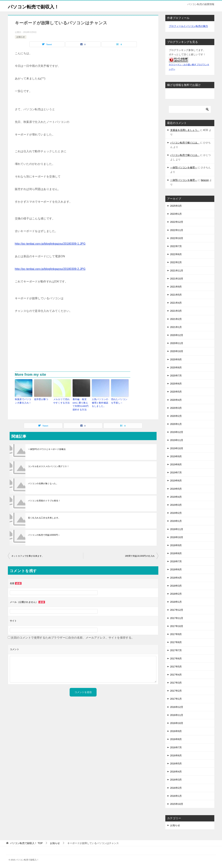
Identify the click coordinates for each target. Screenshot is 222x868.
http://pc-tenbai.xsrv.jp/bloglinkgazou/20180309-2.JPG (50, 269)
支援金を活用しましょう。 (185, 130)
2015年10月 (177, 804)
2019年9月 (176, 456)
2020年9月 (176, 359)
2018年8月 (176, 553)
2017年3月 (176, 683)
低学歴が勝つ (41, 399)
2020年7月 (176, 376)
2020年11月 (177, 343)
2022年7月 (176, 246)
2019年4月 (176, 497)
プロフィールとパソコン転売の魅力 (188, 26)
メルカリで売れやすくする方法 (62, 401)
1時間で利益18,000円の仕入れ (140, 555)
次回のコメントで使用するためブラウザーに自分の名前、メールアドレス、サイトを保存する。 (73, 636)
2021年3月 (176, 311)
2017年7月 (176, 650)
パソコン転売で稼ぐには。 (185, 143)
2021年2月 (176, 319)
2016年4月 (176, 772)
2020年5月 (176, 392)
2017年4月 (176, 675)
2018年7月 (176, 561)
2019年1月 (176, 521)
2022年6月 (176, 254)
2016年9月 (176, 731)
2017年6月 (176, 659)
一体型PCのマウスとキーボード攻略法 (47, 448)
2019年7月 (176, 472)
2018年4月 (176, 578)
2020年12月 (177, 335)
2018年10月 (177, 537)
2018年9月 (176, 545)
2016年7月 (176, 747)
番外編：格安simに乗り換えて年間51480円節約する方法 (81, 404)
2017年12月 (177, 610)
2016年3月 (176, 780)
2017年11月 (177, 618)
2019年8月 (176, 464)
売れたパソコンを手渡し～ (120, 401)
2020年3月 (176, 408)
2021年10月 (177, 279)
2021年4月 (176, 303)
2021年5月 (176, 295)
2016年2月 (176, 788)
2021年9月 (176, 287)
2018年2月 (176, 594)
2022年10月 (177, 238)
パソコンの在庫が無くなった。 (43, 482)
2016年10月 (177, 723)
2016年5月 (176, 764)
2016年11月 (177, 715)
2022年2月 (176, 262)
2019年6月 (176, 481)
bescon (205, 180)
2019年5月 (176, 489)
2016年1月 (176, 796)
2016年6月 (176, 755)
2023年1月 (176, 214)
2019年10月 (177, 448)
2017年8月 (176, 642)
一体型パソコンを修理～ (184, 167)
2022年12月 (177, 222)
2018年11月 (177, 529)
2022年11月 (177, 230)
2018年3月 (176, 586)
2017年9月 (176, 634)
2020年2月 (176, 416)
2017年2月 (176, 691)
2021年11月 (177, 271)
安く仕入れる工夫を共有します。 (44, 517)
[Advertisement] (83, 345)
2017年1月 (176, 699)
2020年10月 (177, 351)
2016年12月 (177, 707)
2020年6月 (176, 384)
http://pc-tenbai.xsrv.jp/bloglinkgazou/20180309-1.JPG (50, 244)
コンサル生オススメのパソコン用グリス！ (49, 465)
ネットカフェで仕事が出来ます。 (28, 555)
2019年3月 (176, 505)
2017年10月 (177, 626)
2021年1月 (176, 327)
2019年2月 (176, 513)
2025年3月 (176, 206)
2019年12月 (177, 432)
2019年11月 (177, 440)
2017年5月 (176, 667)
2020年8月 (176, 367)
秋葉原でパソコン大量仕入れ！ (24, 401)
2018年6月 (176, 569)
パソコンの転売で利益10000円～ (44, 534)
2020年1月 (176, 424)
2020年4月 (176, 400)
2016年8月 (176, 739)
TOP (26, 843)
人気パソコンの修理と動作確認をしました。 (101, 402)
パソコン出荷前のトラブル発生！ (44, 499)
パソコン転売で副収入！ (37, 6)
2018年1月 (176, 602)
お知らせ (21, 37)
